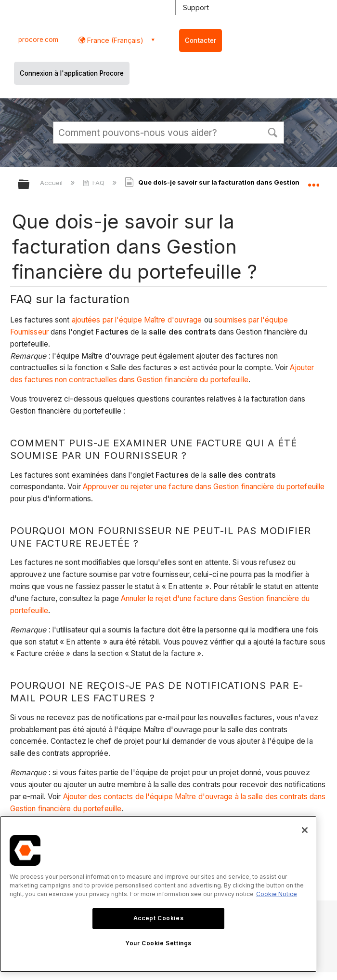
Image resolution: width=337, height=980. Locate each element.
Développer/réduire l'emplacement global (313, 181)
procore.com (38, 40)
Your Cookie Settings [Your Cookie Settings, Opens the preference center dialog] (158, 943)
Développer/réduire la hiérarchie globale (30, 185)
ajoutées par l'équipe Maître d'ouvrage (137, 320)
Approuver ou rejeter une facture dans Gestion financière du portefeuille (204, 487)
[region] (158, 894)
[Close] (305, 830)
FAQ (95, 183)
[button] (272, 132)
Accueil (52, 183)
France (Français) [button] (114, 40)
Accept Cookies (158, 918)
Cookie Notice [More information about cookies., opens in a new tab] (277, 894)
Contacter (201, 40)
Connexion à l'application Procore (72, 73)
